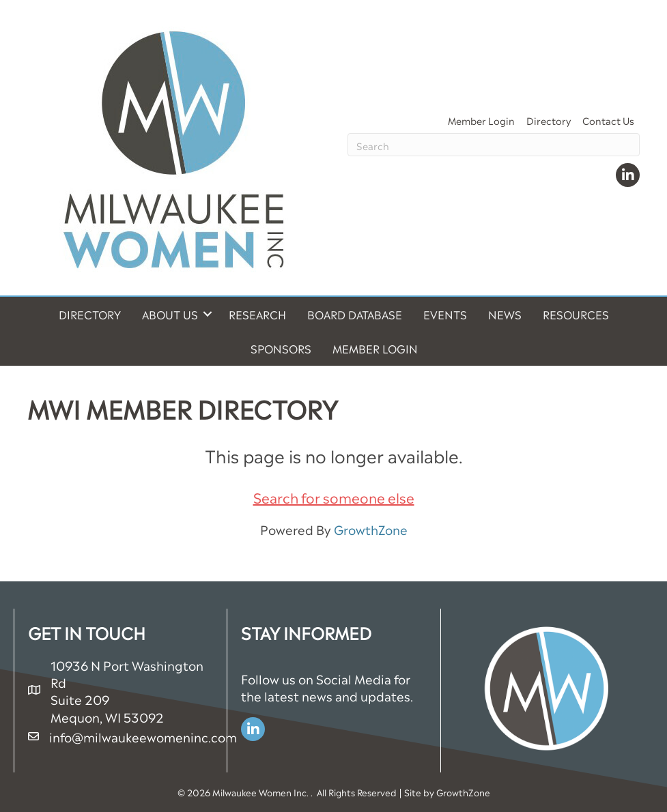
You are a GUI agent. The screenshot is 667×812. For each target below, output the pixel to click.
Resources (576, 314)
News (505, 314)
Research (257, 314)
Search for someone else (334, 497)
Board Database (355, 314)
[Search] (494, 145)
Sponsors (281, 348)
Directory (549, 120)
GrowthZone (371, 528)
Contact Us (608, 120)
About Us (170, 314)
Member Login (481, 120)
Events (445, 314)
